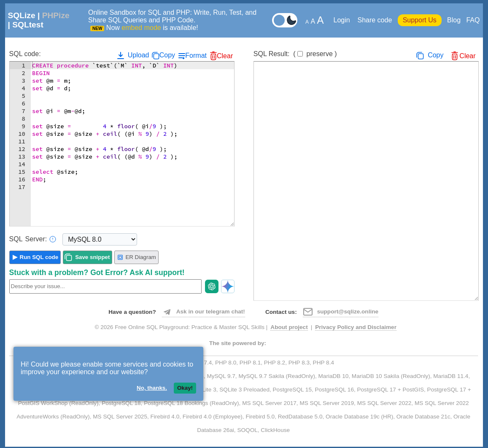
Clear (225, 56)
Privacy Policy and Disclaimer (356, 327)
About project (289, 327)
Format (196, 55)
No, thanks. (152, 388)
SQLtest (28, 25)
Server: (33, 239)
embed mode (141, 28)
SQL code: (25, 54)
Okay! (185, 388)
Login (343, 20)
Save (92, 257)
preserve (320, 54)
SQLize (22, 15)
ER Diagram (136, 257)
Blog (454, 20)
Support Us (420, 20)
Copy (167, 55)
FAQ (473, 20)
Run (39, 257)
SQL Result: (295, 54)
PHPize (56, 15)
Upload (132, 55)
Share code (375, 20)
